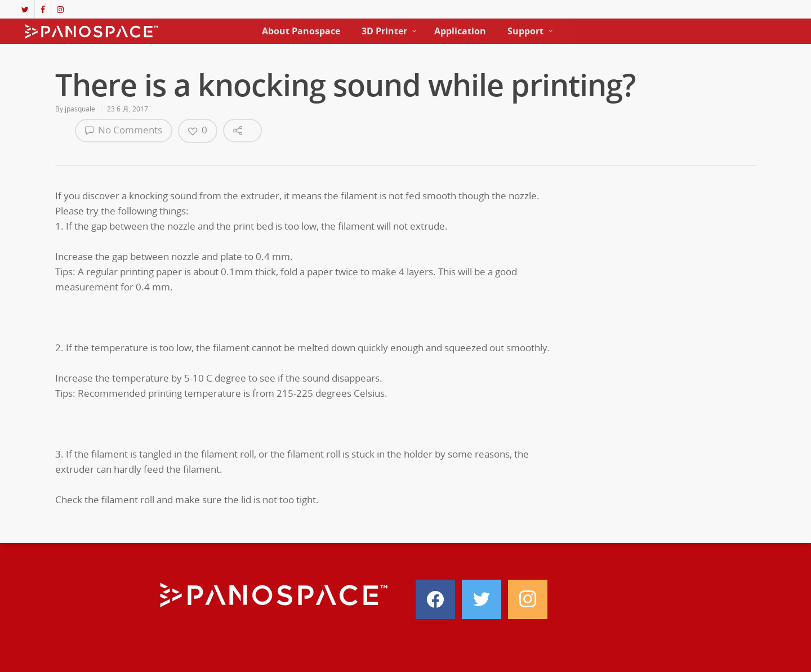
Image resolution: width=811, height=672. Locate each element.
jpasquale (80, 109)
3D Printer (389, 31)
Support (531, 31)
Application (460, 31)
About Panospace (301, 31)
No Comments (124, 130)
